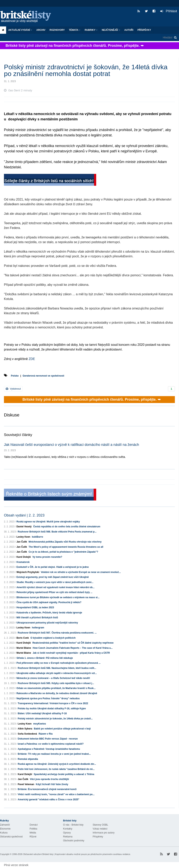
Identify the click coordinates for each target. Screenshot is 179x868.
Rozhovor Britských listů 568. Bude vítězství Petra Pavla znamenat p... (57, 532)
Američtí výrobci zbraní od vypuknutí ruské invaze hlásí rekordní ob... (55, 587)
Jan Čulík (22, 542)
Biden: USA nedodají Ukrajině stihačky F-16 (42, 713)
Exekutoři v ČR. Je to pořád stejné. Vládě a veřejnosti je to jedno (53, 567)
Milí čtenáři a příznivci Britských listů (37, 618)
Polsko (15, 376)
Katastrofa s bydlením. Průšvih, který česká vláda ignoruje (49, 613)
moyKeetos (40, 724)
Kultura (4, 833)
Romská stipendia (28, 759)
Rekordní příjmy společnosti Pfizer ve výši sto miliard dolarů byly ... (54, 592)
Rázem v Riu (46, 734)
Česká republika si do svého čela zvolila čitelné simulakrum (67, 527)
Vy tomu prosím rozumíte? (47, 557)
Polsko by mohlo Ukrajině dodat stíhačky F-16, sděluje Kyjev (52, 709)
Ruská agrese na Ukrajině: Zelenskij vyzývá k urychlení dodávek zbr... (57, 764)
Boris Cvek (23, 638)
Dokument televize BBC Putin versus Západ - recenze (48, 739)
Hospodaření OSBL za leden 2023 (35, 607)
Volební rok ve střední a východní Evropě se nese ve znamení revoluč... (81, 572)
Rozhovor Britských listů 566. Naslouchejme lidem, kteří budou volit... (57, 668)
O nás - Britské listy (73, 825)
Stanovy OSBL (100, 825)
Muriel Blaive (24, 648)
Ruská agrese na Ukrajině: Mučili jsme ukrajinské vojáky (48, 522)
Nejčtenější (111, 30)
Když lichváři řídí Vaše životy (52, 784)
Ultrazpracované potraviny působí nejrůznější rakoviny (47, 623)
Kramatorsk (23, 562)
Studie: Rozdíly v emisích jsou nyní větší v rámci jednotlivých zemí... (55, 582)
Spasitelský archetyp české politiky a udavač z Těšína (64, 774)
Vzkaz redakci (100, 829)
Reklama (68, 837)
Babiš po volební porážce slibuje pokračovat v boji (62, 729)
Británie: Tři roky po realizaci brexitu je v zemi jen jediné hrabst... (54, 754)
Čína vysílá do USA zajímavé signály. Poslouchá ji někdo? (49, 602)
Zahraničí (5, 825)
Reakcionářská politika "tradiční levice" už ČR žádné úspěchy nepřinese (73, 643)
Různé (33, 837)
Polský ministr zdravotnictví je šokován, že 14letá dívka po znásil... (55, 719)
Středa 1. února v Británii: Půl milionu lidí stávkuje (45, 658)
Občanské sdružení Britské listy (38, 854)
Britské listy (28, 17)
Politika (33, 829)
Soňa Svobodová (27, 734)
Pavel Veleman (26, 784)
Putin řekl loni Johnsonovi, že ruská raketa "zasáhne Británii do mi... (56, 769)
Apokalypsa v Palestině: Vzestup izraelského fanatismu (49, 749)
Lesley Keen (23, 537)
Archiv (41, 30)
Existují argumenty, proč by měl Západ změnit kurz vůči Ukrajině (53, 577)
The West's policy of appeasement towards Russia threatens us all (66, 547)
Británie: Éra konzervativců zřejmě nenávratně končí (47, 789)
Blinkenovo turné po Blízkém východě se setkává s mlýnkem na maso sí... (58, 597)
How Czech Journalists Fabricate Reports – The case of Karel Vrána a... (73, 648)
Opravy (67, 833)
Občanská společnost (11, 837)
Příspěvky (144, 30)
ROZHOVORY (57, 30)
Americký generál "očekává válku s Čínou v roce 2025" (48, 800)
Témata (75, 30)
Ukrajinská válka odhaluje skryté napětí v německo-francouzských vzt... (57, 673)
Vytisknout (13, 389)
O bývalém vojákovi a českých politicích (53, 638)
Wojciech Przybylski (28, 572)
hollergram (38, 628)
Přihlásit (169, 11)
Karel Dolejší (24, 557)
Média (33, 833)
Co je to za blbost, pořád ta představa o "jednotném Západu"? (63, 552)
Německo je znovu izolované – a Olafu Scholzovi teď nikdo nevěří (53, 678)
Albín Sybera (25, 729)
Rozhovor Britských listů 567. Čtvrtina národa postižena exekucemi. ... (57, 633)
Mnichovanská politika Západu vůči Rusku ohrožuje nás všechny (65, 542)
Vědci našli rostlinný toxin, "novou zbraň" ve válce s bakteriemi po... (56, 794)
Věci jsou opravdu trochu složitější (49, 779)
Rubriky (91, 30)
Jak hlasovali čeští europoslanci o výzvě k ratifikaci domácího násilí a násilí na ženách (71, 445)
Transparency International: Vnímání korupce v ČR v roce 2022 (53, 703)
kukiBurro (38, 537)
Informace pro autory (104, 833)
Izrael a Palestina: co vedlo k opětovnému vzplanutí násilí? (51, 744)
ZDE (31, 359)
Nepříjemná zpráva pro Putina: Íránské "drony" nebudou (48, 698)
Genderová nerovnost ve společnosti (43, 376)
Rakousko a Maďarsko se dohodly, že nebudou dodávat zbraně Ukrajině (57, 693)
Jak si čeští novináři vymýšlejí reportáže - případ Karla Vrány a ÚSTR (71, 653)
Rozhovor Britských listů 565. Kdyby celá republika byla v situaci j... (56, 683)
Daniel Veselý (24, 527)
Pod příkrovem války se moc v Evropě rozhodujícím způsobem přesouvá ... (58, 663)
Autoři (129, 30)
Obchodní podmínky (74, 841)
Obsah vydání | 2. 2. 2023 (24, 515)
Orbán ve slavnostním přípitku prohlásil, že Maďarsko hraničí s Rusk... (56, 688)
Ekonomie (5, 829)
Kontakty (68, 829)
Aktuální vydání (20, 30)
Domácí (34, 825)
